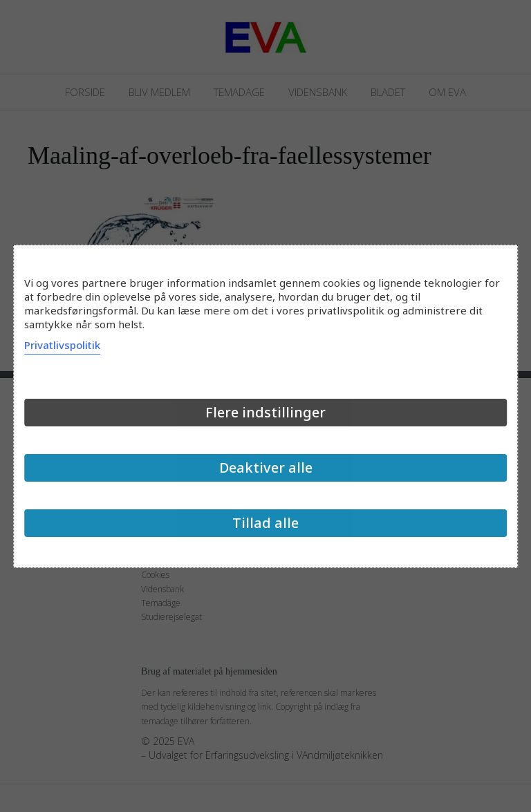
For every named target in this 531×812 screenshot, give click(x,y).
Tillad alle (265, 523)
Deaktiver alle (266, 468)
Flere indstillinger (265, 412)
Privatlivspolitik (62, 345)
